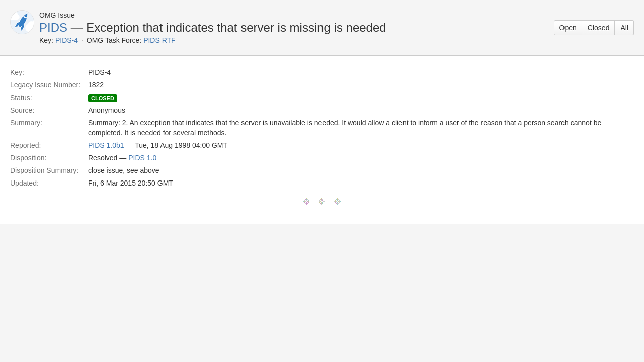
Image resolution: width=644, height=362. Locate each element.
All (624, 28)
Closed (599, 28)
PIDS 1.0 (142, 158)
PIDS (53, 27)
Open (568, 28)
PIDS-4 (67, 40)
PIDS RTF (159, 40)
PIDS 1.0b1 (106, 145)
